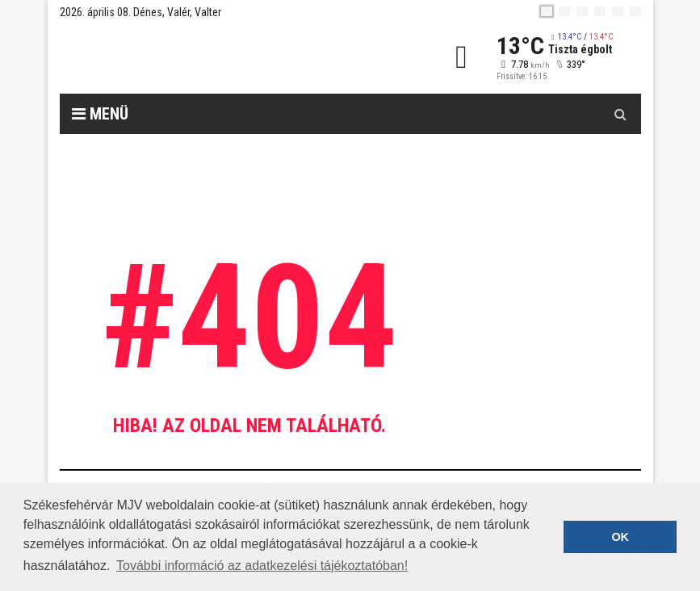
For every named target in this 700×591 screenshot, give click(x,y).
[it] (618, 11)
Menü (100, 114)
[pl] (582, 11)
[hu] (547, 11)
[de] (600, 11)
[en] (564, 11)
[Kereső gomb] (621, 114)
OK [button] (620, 537)
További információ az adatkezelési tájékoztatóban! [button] (262, 566)
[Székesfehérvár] (208, 57)
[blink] (635, 11)
